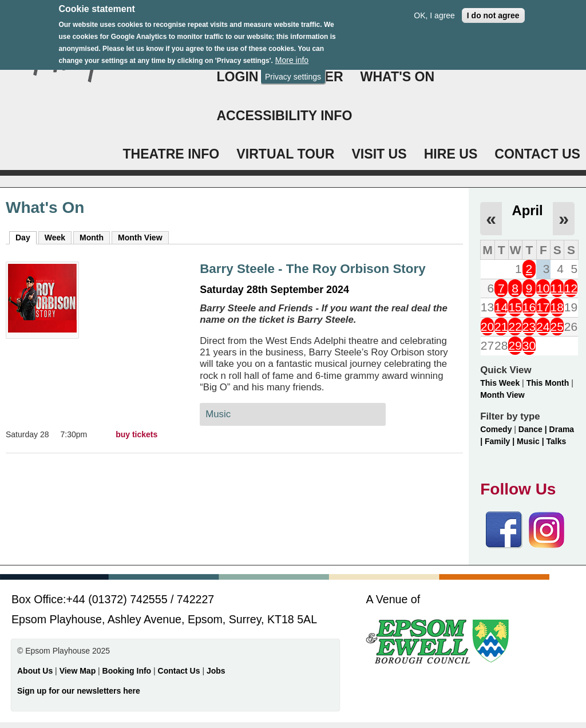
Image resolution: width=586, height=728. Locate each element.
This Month (548, 383)
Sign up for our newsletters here (79, 691)
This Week (500, 383)
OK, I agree (434, 9)
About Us (35, 671)
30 (529, 345)
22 (515, 327)
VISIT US (379, 154)
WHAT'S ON (398, 77)
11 (557, 288)
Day (26, 237)
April (527, 210)
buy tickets (136, 434)
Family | (501, 441)
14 (501, 307)
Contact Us (180, 671)
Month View (140, 238)
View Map (79, 671)
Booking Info (127, 671)
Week (55, 238)
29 (515, 345)
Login (237, 77)
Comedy (496, 429)
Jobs (216, 671)
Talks (556, 441)
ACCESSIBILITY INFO (284, 116)
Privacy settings (293, 70)
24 (543, 327)
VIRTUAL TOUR (285, 154)
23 (529, 327)
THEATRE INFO (171, 154)
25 (557, 327)
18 (557, 307)
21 (501, 327)
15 (515, 307)
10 (543, 288)
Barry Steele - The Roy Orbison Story (312, 269)
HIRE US (451, 154)
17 (543, 307)
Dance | (534, 429)
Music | (531, 441)
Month (92, 238)
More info (292, 53)
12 (571, 288)
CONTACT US (537, 154)
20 (487, 327)
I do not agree (493, 9)
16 (529, 307)
